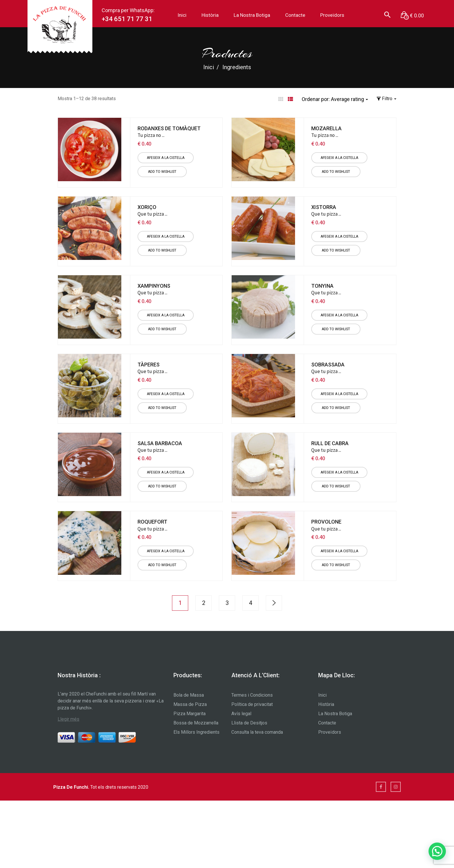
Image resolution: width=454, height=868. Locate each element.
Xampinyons (154, 286)
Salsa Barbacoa (160, 443)
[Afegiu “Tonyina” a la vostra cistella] (339, 315)
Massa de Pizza (190, 704)
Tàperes (149, 365)
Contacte (295, 15)
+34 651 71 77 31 (127, 19)
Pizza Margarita (190, 714)
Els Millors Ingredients (196, 732)
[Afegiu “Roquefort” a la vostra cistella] (166, 551)
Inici (182, 15)
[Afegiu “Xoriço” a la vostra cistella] (166, 236)
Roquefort (152, 522)
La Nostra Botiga (252, 15)
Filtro (387, 99)
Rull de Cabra (330, 443)
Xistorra (324, 207)
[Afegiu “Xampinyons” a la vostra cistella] (166, 315)
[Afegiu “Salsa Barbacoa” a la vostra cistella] (166, 472)
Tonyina (322, 286)
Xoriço (147, 207)
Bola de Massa (189, 695)
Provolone (326, 522)
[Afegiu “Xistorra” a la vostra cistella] (339, 236)
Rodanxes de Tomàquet (169, 128)
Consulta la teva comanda (257, 732)
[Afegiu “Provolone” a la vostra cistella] (339, 551)
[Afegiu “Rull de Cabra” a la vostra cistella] (339, 472)
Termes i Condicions (252, 695)
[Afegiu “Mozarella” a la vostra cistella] (339, 158)
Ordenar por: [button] (335, 99)
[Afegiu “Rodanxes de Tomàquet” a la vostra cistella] (166, 158)
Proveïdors (332, 15)
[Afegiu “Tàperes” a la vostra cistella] (166, 394)
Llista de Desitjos (249, 723)
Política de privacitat (252, 704)
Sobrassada (328, 365)
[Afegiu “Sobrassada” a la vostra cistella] (339, 394)
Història (210, 15)
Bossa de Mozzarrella (196, 723)
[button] (412, 15)
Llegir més (68, 719)
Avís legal (241, 714)
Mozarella (326, 128)
